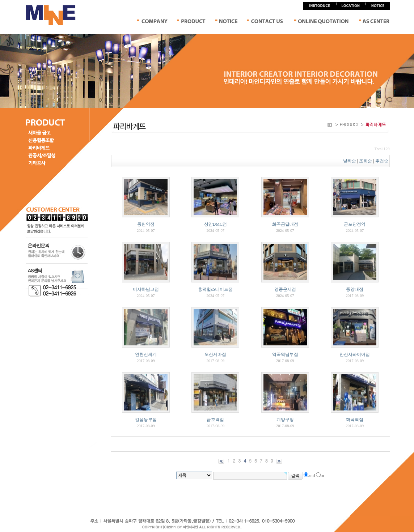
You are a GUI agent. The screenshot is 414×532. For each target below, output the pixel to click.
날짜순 (350, 161)
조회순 (366, 161)
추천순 (382, 161)
